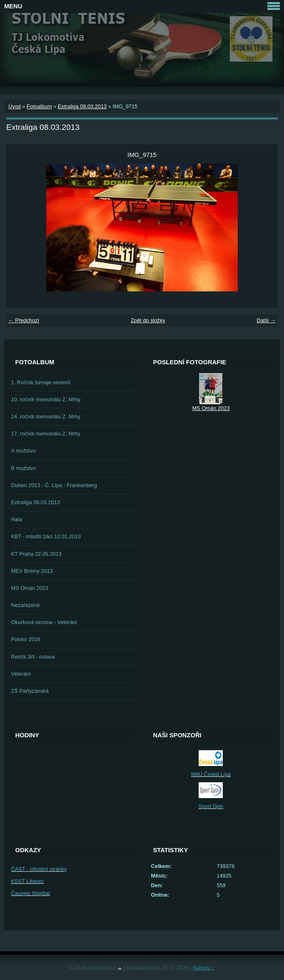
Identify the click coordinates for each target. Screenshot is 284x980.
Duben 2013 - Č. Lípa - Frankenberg (54, 485)
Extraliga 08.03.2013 (82, 106)
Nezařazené (26, 605)
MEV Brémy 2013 (32, 571)
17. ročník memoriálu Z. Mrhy (46, 434)
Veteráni (21, 674)
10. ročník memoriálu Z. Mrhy (46, 399)
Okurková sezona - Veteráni (44, 622)
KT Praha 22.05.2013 (36, 554)
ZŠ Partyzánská (30, 691)
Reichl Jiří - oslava (33, 657)
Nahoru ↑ (204, 968)
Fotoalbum (39, 106)
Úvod (15, 106)
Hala (17, 519)
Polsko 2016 (26, 639)
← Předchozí (24, 320)
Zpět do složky (148, 320)
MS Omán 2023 (30, 588)
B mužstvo (24, 468)
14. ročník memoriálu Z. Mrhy (46, 417)
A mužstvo (24, 451)
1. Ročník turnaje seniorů (41, 382)
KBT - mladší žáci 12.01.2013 (46, 536)
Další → (266, 320)
